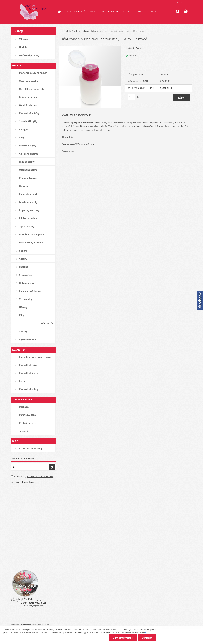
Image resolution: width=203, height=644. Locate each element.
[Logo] (33, 12)
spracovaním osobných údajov (39, 476)
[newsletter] (52, 467)
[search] (178, 12)
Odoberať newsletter (24, 458)
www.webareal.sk (41, 625)
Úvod (63, 31)
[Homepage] (59, 12)
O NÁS (68, 11)
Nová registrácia (183, 3)
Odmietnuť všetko (123, 638)
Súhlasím (147, 638)
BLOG (154, 11)
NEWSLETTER (142, 11)
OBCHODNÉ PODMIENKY (86, 11)
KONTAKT (127, 11)
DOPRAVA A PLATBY (110, 11)
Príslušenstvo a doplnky (78, 31)
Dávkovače (94, 31)
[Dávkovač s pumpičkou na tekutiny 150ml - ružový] (90, 47)
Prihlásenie (169, 3)
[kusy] (131, 97)
